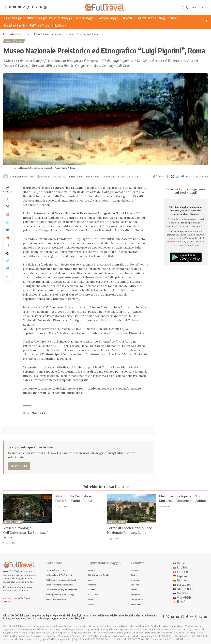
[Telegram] (32, 7)
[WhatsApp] (36, 7)
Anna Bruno (137, 633)
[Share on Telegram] (8, 247)
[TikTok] (28, 7)
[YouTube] (14, 7)
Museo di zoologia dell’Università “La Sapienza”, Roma (26, 533)
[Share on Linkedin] (8, 231)
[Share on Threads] (8, 255)
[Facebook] (6, 7)
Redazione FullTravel (23, 177)
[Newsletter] (45, 8)
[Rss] (41, 7)
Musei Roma (93, 177)
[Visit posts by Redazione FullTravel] (6, 177)
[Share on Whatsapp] (8, 223)
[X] (10, 7)
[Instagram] (24, 7)
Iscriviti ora (19, 466)
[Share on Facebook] (167, 177)
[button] (188, 8)
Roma (20, 41)
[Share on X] (173, 177)
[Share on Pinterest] (8, 215)
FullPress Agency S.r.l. (146, 637)
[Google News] (19, 7)
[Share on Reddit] (8, 239)
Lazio (9, 41)
